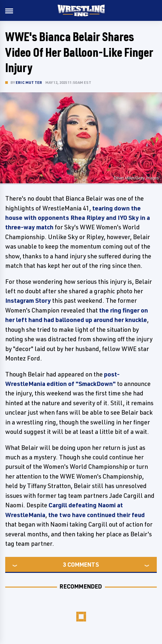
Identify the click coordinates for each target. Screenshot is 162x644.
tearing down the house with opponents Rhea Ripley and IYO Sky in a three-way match (78, 218)
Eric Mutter (29, 82)
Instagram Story (28, 300)
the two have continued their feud (96, 515)
